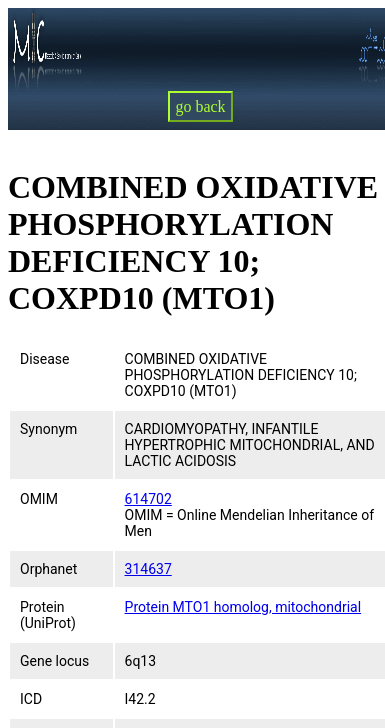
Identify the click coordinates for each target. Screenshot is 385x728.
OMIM (39, 499)
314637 (148, 569)
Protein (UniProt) (48, 615)
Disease (45, 359)
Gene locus (54, 661)
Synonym (48, 429)
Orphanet (48, 569)
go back (200, 106)
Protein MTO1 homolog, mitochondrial (243, 607)
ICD (31, 699)
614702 (148, 499)
